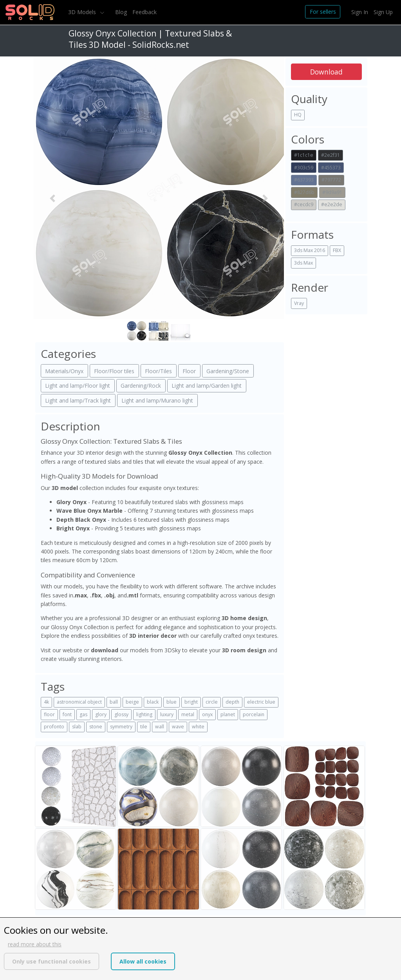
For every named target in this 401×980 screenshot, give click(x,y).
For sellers (323, 12)
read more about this (35, 944)
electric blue (261, 702)
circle (212, 702)
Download (326, 72)
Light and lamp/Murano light (157, 400)
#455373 (331, 168)
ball (114, 702)
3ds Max (303, 263)
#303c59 (304, 168)
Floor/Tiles (158, 371)
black (153, 702)
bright (191, 702)
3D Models (83, 12)
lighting (144, 714)
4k (46, 702)
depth (232, 702)
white (198, 727)
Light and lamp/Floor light (78, 386)
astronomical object (79, 702)
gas (83, 714)
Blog (121, 12)
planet (228, 714)
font (67, 714)
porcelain (254, 714)
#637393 (304, 180)
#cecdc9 (304, 204)
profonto (54, 727)
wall (160, 727)
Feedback (145, 12)
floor (49, 714)
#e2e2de (332, 204)
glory (101, 714)
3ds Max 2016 (310, 250)
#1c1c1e (304, 155)
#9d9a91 (332, 192)
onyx (207, 714)
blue (172, 702)
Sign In (360, 12)
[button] (52, 199)
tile (144, 727)
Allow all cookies (143, 961)
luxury (167, 714)
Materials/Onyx (64, 371)
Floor (189, 371)
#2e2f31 (331, 155)
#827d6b (304, 192)
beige (132, 702)
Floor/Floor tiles (114, 371)
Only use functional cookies (51, 961)
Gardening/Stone (228, 371)
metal (188, 714)
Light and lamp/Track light (78, 400)
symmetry (121, 727)
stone (96, 727)
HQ (298, 115)
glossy (121, 714)
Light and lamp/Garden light (207, 386)
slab (77, 727)
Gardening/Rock (141, 386)
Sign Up (383, 12)
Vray (299, 303)
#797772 (331, 180)
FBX (337, 250)
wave (178, 727)
